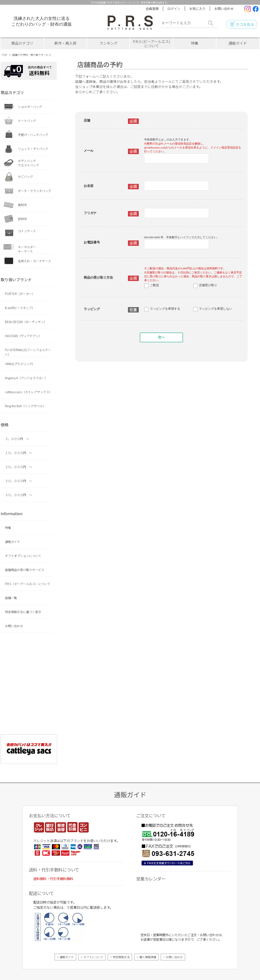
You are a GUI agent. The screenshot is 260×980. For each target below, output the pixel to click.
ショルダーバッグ (30, 107)
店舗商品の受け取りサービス (25, 570)
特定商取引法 (121, 957)
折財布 (22, 219)
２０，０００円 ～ (19, 467)
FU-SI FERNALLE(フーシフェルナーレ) (28, 352)
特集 (195, 43)
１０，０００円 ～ (19, 453)
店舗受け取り (208, 285)
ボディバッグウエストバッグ (28, 163)
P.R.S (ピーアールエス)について (151, 43)
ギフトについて (93, 957)
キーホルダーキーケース (27, 249)
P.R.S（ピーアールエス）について (28, 584)
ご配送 (154, 285)
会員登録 (152, 9)
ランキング (109, 43)
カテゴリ (22, 43)
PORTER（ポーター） (20, 294)
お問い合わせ (224, 9)
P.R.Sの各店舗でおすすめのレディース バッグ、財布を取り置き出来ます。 (130, 2)
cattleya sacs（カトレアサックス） (29, 392)
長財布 (22, 205)
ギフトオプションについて (23, 556)
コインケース (27, 231)
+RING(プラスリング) (19, 364)
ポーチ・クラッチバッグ (35, 191)
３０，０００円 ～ (19, 481)
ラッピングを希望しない (216, 309)
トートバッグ (27, 121)
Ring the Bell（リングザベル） (25, 406)
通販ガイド (13, 542)
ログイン (174, 9)
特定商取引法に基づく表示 (23, 612)
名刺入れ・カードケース (34, 261)
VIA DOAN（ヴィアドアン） (23, 336)
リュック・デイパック (33, 149)
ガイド (238, 43)
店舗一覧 (11, 598)
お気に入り (197, 9)
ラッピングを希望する (165, 309)
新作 (65, 43)
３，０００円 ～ (17, 439)
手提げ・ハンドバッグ (33, 135)
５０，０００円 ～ (19, 495)
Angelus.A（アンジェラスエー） (26, 378)
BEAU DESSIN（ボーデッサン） (26, 322)
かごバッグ (25, 177)
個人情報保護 (148, 957)
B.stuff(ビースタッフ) (19, 308)
